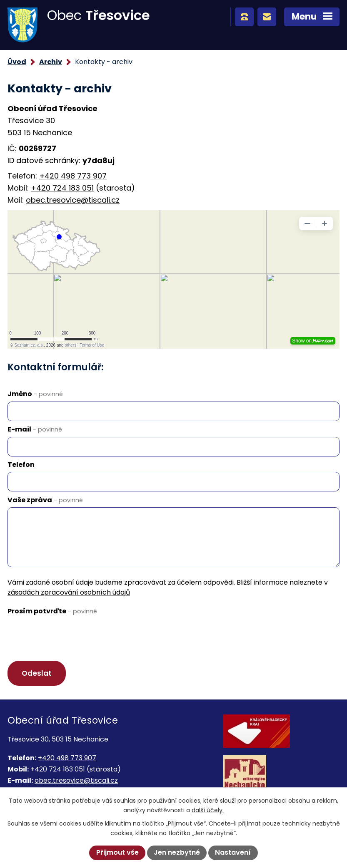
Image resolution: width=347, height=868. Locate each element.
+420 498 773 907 (73, 176)
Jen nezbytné (177, 852)
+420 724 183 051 (62, 188)
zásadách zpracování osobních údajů (69, 592)
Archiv (51, 62)
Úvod (17, 62)
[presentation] (71, 635)
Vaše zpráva (45, 500)
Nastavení (233, 852)
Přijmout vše (117, 852)
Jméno (35, 394)
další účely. (208, 810)
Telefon (21, 465)
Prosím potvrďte (52, 611)
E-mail (35, 429)
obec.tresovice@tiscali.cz (73, 200)
